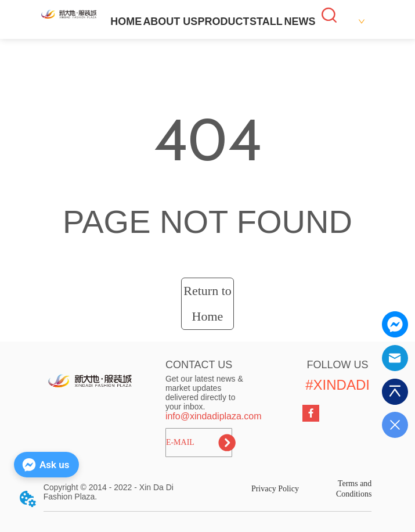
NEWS (299, 21)
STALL (266, 21)
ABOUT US (170, 21)
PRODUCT (223, 21)
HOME (126, 21)
